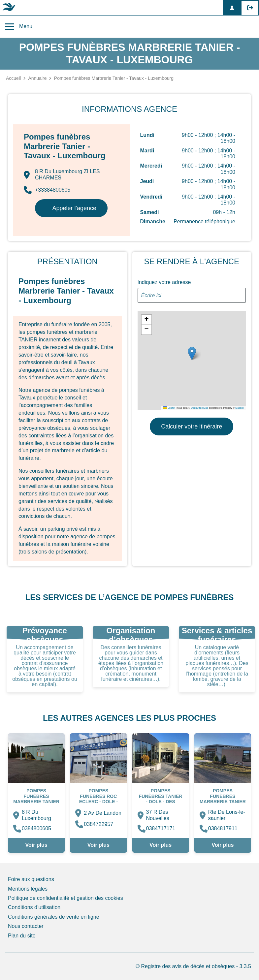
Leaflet (169, 408)
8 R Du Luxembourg (36, 815)
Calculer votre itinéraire (192, 427)
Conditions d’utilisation (34, 907)
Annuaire (37, 78)
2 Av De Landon (103, 813)
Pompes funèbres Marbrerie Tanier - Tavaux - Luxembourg (36, 801)
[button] (192, 353)
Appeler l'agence (74, 208)
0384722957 (98, 824)
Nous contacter (26, 926)
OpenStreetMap (199, 408)
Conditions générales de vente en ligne (54, 917)
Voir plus (36, 845)
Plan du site (22, 936)
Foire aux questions (31, 879)
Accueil (13, 78)
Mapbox (240, 408)
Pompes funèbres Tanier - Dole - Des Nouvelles (161, 799)
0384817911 (223, 828)
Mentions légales (28, 889)
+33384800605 (47, 190)
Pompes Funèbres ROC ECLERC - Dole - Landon (98, 799)
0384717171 (161, 828)
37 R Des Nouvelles (158, 815)
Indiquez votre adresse (164, 282)
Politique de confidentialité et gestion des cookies (65, 898)
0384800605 (36, 828)
